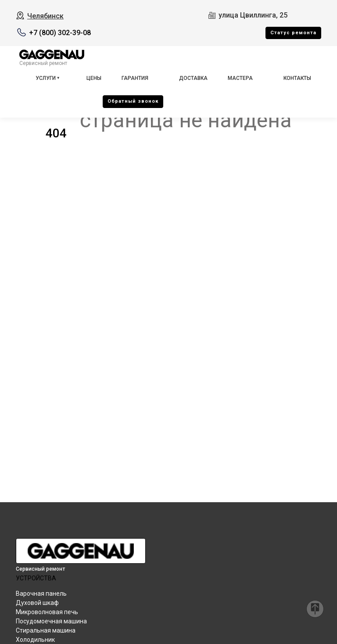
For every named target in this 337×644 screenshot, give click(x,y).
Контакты (297, 78)
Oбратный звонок (133, 101)
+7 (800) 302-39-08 (60, 33)
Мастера (240, 78)
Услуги (46, 78)
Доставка (193, 78)
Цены (94, 78)
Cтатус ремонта (293, 33)
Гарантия (135, 78)
